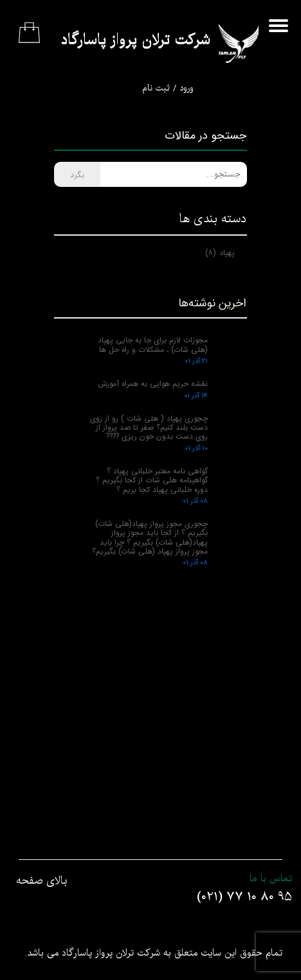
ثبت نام (156, 88)
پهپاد (220, 253)
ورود (187, 88)
